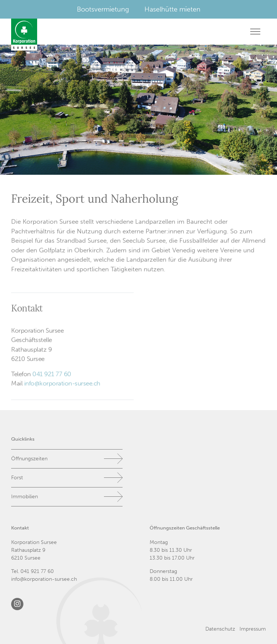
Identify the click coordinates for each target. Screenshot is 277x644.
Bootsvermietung (103, 9)
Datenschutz (220, 629)
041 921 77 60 (52, 375)
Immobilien (25, 497)
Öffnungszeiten (29, 459)
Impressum (253, 629)
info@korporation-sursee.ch (62, 384)
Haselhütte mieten (172, 9)
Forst (17, 478)
